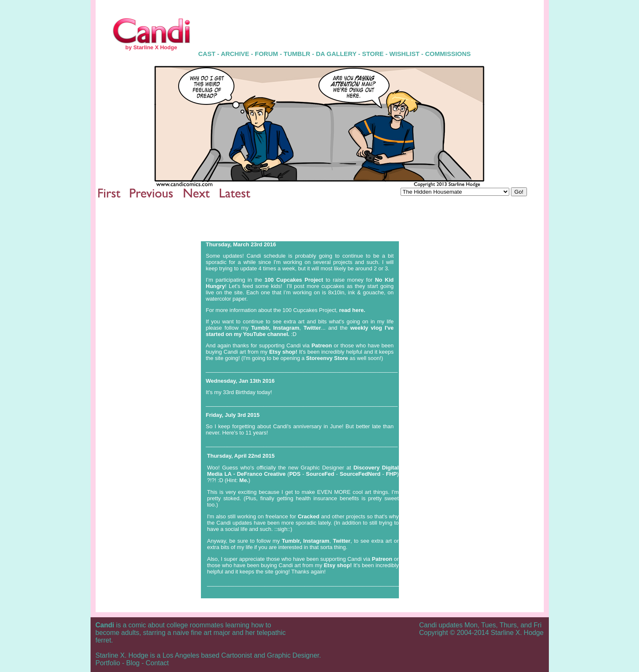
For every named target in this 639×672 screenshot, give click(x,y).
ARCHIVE (236, 54)
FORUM (266, 54)
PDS (295, 474)
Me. (244, 480)
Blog (133, 663)
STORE (373, 54)
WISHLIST (404, 54)
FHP (391, 474)
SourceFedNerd (361, 474)
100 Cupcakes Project (294, 280)
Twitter (312, 328)
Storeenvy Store (328, 358)
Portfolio (108, 663)
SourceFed (321, 474)
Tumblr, (261, 328)
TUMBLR (297, 54)
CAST (207, 54)
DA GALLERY (336, 54)
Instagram (286, 328)
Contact (157, 663)
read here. (352, 310)
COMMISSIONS (448, 54)
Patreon (321, 345)
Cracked (309, 516)
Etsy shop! (283, 352)
